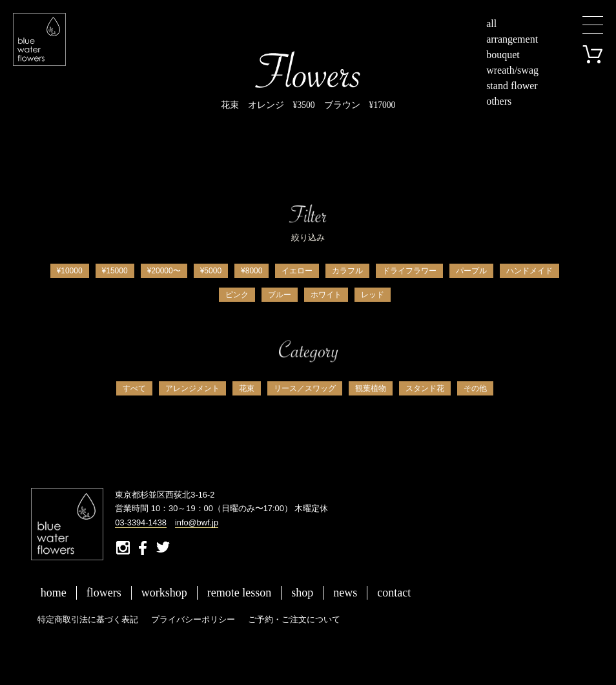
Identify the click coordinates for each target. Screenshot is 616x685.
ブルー (280, 295)
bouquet (503, 55)
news (345, 593)
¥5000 (211, 271)
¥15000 (115, 271)
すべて (134, 388)
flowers (104, 593)
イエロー (297, 271)
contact (394, 593)
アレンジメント (192, 388)
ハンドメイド (529, 271)
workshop (164, 593)
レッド (373, 295)
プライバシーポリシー (193, 619)
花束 (247, 388)
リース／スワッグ (305, 388)
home (54, 593)
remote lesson (239, 593)
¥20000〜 (164, 271)
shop (302, 593)
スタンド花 (425, 388)
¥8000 (252, 271)
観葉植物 (371, 388)
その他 (475, 388)
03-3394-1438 (141, 522)
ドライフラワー (409, 271)
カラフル (347, 271)
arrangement (512, 39)
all (491, 24)
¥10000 (70, 271)
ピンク (237, 295)
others (499, 101)
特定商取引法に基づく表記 (88, 619)
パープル (471, 271)
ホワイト (326, 295)
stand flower (512, 86)
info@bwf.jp (197, 522)
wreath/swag (512, 70)
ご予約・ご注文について (294, 619)
